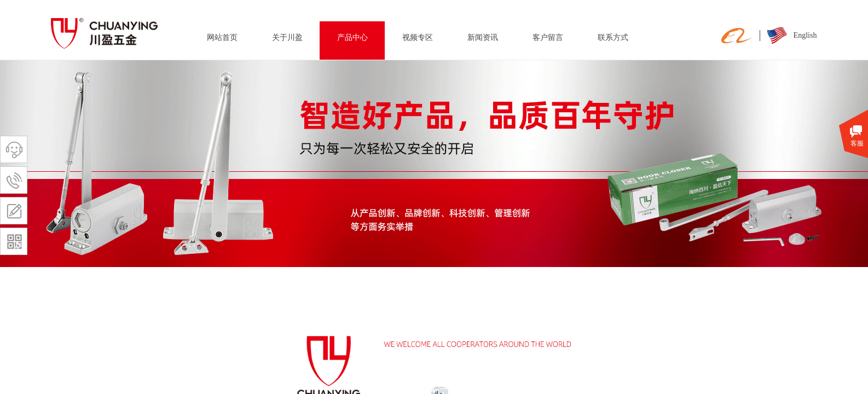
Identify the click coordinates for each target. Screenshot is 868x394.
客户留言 (548, 37)
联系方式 (613, 37)
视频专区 (418, 37)
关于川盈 (287, 37)
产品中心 (352, 37)
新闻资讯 (483, 37)
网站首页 (222, 37)
